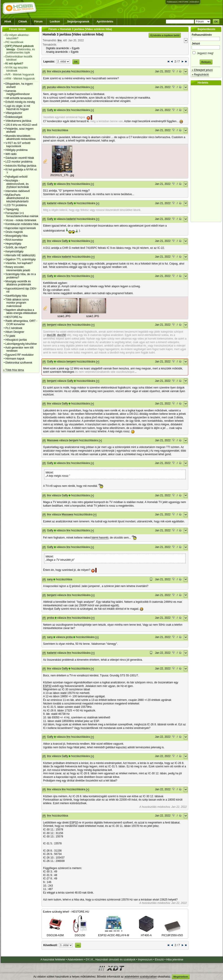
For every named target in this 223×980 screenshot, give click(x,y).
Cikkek (23, 22)
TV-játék (10, 336)
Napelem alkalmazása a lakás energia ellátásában (21, 311)
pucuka (66, 71)
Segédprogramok (78, 22)
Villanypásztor (14, 113)
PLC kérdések (14, 328)
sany (50, 579)
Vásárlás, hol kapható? (19, 263)
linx (60, 40)
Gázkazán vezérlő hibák (20, 158)
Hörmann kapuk (15, 359)
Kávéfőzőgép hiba (16, 296)
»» (78, 945)
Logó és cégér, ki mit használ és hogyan (18, 108)
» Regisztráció (200, 75)
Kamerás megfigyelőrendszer (18, 93)
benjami (52, 325)
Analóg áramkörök (57, 52)
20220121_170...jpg (62, 175)
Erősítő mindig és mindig (20, 102)
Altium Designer (15, 332)
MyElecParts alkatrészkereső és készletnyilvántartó (17, 198)
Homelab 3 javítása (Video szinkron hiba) (73, 34)
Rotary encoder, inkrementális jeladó (18, 269)
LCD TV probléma (16, 205)
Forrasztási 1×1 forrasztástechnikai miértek (22, 215)
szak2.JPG (93, 316)
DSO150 (80, 934)
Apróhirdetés (105, 22)
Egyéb (76, 48)
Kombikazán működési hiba (22, 224)
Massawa (53, 440)
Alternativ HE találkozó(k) (20, 255)
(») (92, 71)
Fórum (38, 22)
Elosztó (159, 960)
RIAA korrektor (14, 240)
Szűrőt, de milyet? (16, 247)
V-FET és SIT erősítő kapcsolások (18, 145)
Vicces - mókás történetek (21, 220)
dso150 (62, 335)
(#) (44, 71)
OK (216, 22)
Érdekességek (14, 117)
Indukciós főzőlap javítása (21, 166)
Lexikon (55, 22)
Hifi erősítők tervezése (19, 98)
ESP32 (47, 686)
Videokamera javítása (18, 121)
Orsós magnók (14, 232)
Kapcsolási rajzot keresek (21, 228)
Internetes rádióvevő (18, 191)
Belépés (206, 62)
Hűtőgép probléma (16, 150)
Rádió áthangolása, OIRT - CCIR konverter (21, 322)
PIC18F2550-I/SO (172, 934)
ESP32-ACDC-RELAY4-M (114, 934)
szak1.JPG (64, 316)
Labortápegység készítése (21, 344)
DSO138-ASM (55, 934)
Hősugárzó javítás (16, 340)
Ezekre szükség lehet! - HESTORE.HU (66, 912)
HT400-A (146, 934)
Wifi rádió (11, 154)
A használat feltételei (53, 960)
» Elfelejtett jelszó (202, 70)
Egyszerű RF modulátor (19, 355)
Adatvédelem (75, 960)
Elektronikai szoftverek (19, 363)
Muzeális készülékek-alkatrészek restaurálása (21, 137)
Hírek (8, 22)
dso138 (51, 335)
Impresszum (145, 960)
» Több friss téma (13, 370)
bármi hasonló (100, 538)
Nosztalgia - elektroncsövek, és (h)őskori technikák (17, 184)
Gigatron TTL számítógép (21, 259)
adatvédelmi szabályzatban (141, 977)
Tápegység (12, 209)
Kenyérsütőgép (14, 252)
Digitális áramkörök (57, 48)
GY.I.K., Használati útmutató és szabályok (111, 960)
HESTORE (183, 2)
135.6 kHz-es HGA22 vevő (21, 125)
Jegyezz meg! (206, 52)
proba (51, 618)
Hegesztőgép (13, 244)
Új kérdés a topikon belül (165, 35)
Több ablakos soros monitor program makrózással (17, 303)
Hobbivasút (172, 2)
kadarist (52, 203)
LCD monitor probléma (19, 162)
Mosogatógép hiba (16, 236)
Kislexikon (194, 2)
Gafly (50, 110)
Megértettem (181, 977)
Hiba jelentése (175, 960)
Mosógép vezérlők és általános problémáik (18, 283)
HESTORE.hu (14, 317)
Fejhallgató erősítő (16, 177)
